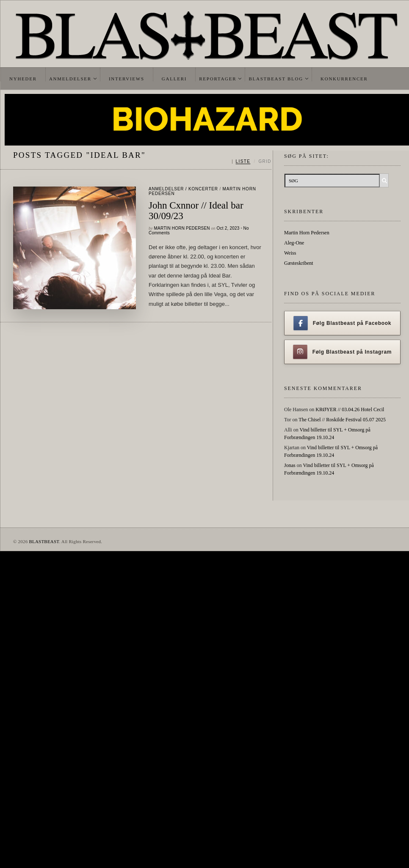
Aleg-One (294, 243)
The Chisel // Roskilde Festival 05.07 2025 (342, 420)
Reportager (218, 79)
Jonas (290, 465)
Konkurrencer (344, 79)
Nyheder (23, 79)
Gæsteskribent (299, 263)
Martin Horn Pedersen (182, 228)
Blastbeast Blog (276, 79)
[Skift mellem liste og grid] (252, 162)
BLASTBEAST (44, 541)
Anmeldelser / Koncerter (183, 189)
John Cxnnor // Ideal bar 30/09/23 (196, 211)
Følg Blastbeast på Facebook (342, 323)
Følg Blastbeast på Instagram (343, 352)
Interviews (127, 79)
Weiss (290, 253)
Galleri (174, 79)
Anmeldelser (70, 79)
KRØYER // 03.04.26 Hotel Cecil (350, 409)
